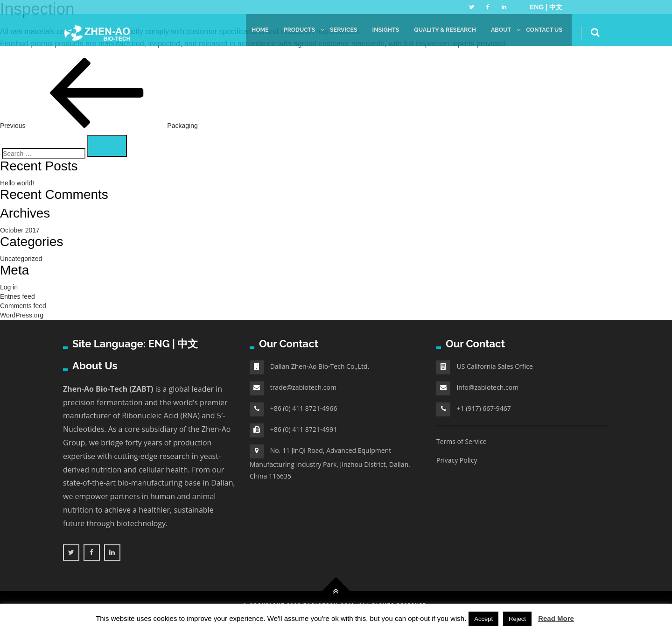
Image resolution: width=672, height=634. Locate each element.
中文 (556, 7)
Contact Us (543, 32)
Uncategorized (21, 259)
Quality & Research (441, 32)
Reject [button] (517, 619)
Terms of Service (462, 441)
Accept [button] (483, 619)
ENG (159, 344)
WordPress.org (22, 315)
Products (290, 32)
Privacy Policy (457, 460)
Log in (9, 287)
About (499, 32)
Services (336, 32)
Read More (556, 618)
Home (249, 32)
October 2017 (20, 230)
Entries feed (17, 296)
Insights (379, 32)
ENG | (539, 7)
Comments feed (23, 306)
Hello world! (17, 183)
